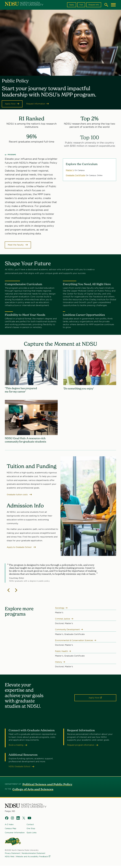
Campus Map (11, 831)
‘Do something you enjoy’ (80, 389)
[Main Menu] (113, 5)
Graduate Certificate (76, 176)
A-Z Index (9, 827)
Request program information (84, 747)
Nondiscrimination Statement (36, 855)
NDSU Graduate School (22, 769)
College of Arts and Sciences (33, 791)
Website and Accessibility (34, 859)
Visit (80, 5)
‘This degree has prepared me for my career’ (23, 391)
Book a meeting (19, 747)
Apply (70, 5)
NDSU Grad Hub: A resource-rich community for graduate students (27, 441)
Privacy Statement (13, 855)
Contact (30, 827)
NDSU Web (10, 859)
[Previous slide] (9, 592)
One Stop (31, 831)
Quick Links (32, 835)
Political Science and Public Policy (47, 786)
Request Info (93, 5)
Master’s (70, 170)
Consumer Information (15, 835)
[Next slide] (16, 592)
